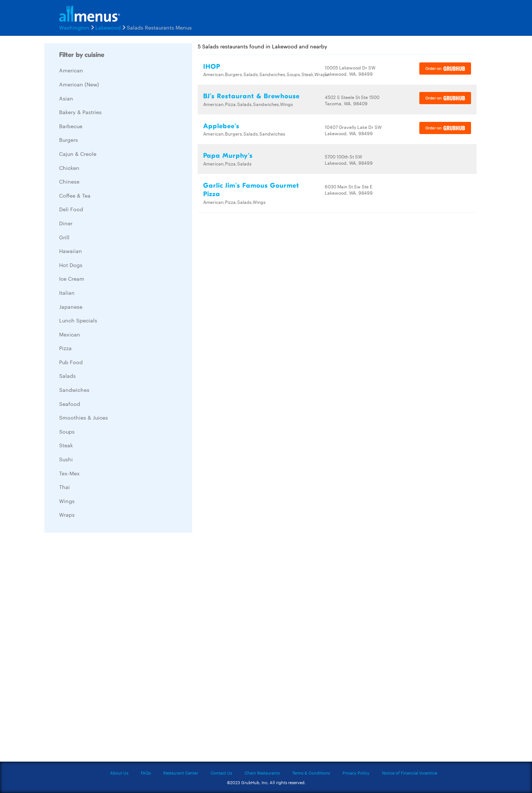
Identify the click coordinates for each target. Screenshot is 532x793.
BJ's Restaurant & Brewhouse (251, 96)
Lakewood (108, 27)
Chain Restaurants (262, 773)
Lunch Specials (78, 320)
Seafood (70, 404)
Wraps (67, 515)
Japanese (71, 307)
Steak (66, 445)
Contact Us (221, 773)
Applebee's (221, 126)
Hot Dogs (71, 265)
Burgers (69, 140)
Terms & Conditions (311, 773)
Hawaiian (71, 251)
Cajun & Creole (78, 154)
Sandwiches (74, 390)
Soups (67, 431)
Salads (67, 376)
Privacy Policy (356, 773)
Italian (67, 293)
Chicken (69, 168)
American (71, 70)
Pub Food (71, 362)
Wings (67, 501)
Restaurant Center (181, 773)
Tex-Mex (69, 473)
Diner (66, 223)
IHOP (212, 67)
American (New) (79, 84)
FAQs (146, 773)
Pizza (65, 348)
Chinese (69, 181)
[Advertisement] (100, 649)
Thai (64, 487)
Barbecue (71, 126)
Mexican (70, 334)
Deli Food (71, 209)
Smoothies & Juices (83, 417)
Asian (66, 98)
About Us (119, 773)
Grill (64, 237)
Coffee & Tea (75, 195)
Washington (74, 27)
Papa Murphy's (228, 156)
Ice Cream (72, 278)
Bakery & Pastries (80, 112)
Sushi (66, 459)
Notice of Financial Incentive (410, 773)
